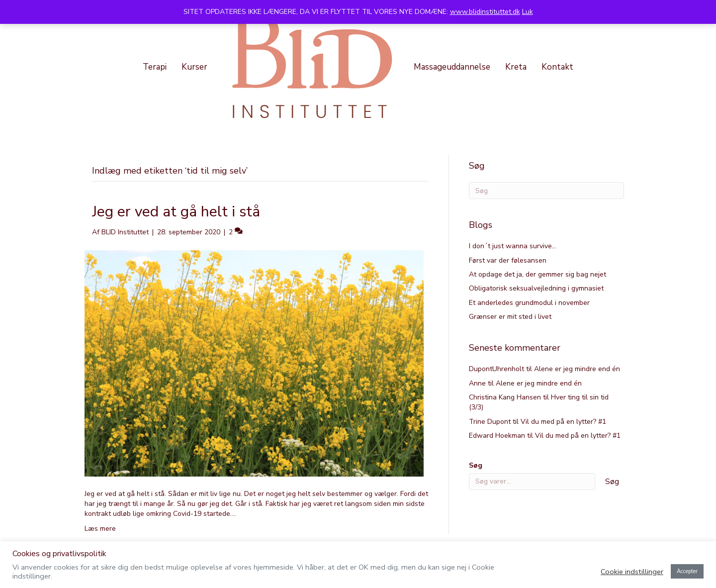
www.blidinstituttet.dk (485, 12)
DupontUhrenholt (496, 369)
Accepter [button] (687, 571)
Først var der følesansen (508, 260)
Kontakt (557, 67)
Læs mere (100, 529)
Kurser (194, 67)
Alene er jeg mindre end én (577, 369)
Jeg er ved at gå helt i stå (176, 212)
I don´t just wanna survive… (513, 246)
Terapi (155, 67)
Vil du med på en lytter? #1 (563, 422)
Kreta (516, 67)
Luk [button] (528, 12)
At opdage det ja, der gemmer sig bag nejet (537, 274)
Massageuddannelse (452, 67)
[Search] (546, 191)
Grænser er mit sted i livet (510, 317)
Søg (476, 465)
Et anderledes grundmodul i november (529, 303)
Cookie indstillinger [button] (632, 572)
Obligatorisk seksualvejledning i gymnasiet (536, 288)
